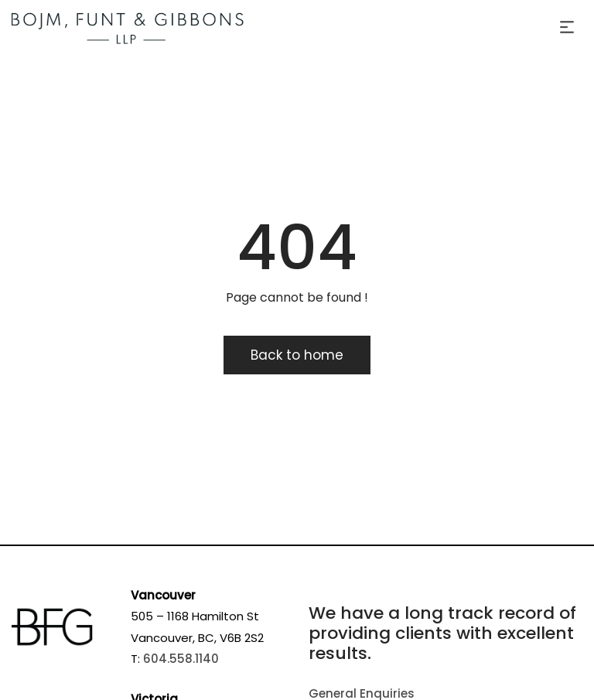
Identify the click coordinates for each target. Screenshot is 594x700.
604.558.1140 (181, 659)
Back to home (297, 355)
